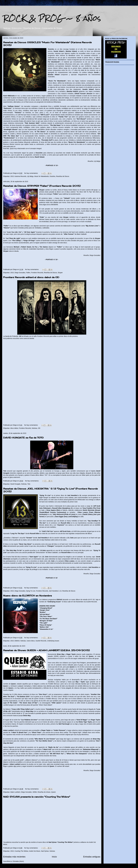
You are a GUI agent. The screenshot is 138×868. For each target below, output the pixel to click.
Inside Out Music (35, 851)
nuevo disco (31, 641)
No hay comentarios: (31, 173)
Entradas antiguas (92, 857)
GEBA (35, 792)
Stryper (60, 273)
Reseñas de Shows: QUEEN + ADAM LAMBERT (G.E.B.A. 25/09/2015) (46, 650)
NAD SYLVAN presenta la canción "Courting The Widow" (37, 797)
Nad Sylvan (45, 851)
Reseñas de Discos (63, 176)
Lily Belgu (30, 176)
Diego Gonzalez (20, 273)
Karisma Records (20, 176)
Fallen (28, 273)
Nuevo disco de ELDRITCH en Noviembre (27, 596)
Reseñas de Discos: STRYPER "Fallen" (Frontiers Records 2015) (42, 186)
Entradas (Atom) (18, 861)
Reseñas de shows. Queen (47, 792)
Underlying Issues (53, 641)
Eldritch (17, 641)
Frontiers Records (37, 273)
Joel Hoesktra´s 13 (55, 591)
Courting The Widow (21, 851)
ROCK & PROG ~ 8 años (52, 18)
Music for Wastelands (42, 176)
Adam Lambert (15, 792)
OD (39, 428)
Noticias (34, 428)
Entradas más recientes (14, 857)
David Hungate (15, 484)
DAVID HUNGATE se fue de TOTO (23, 438)
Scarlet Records (41, 641)
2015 (12, 176)
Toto (29, 484)
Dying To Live (31, 591)
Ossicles (52, 176)
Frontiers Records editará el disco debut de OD (31, 277)
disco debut (14, 428)
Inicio (54, 857)
